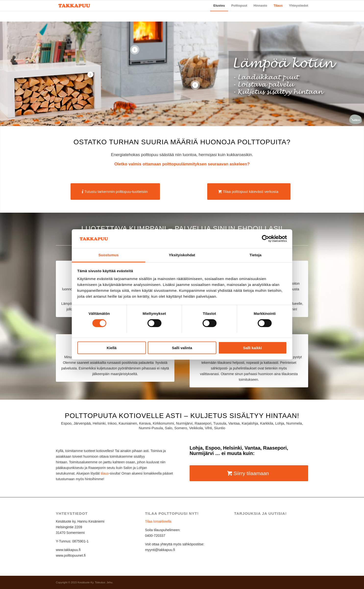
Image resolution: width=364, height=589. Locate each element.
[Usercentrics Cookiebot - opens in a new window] (265, 239)
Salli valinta (182, 348)
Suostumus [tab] (109, 255)
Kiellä (111, 348)
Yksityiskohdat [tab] (182, 255)
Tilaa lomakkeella (158, 521)
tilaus (105, 473)
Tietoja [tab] (256, 255)
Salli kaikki (252, 348)
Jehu (109, 582)
